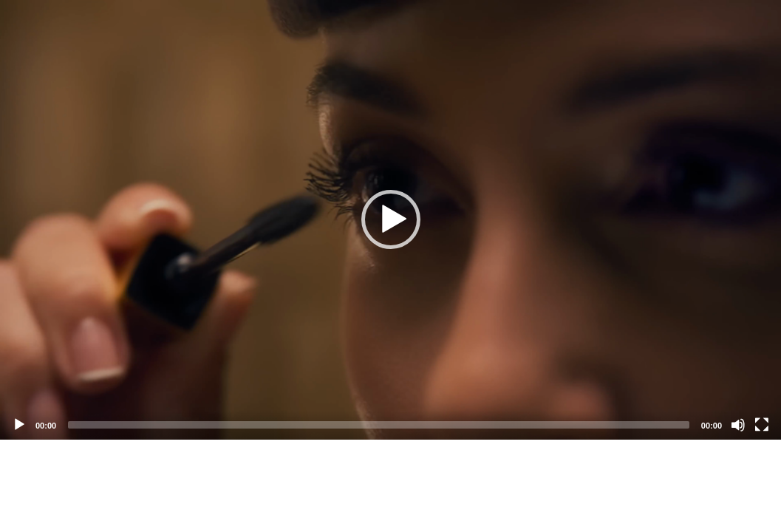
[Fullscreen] (762, 425)
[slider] (379, 425)
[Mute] (738, 425)
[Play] (19, 425)
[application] (390, 220)
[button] (391, 219)
